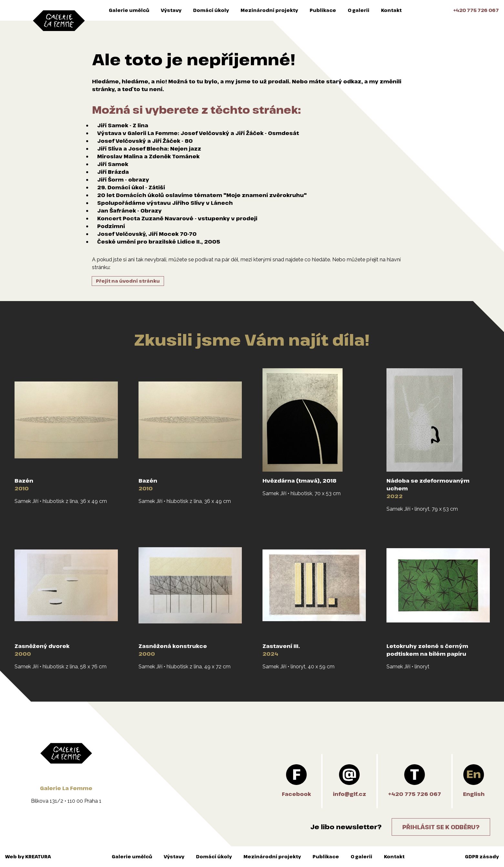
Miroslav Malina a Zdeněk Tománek (148, 156)
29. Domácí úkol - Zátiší (131, 187)
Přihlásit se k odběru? (441, 827)
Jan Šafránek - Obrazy (129, 211)
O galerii (359, 10)
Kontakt (391, 10)
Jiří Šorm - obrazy (123, 180)
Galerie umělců (129, 10)
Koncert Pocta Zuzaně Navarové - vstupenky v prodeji (177, 218)
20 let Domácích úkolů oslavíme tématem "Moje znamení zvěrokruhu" (202, 195)
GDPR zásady (482, 857)
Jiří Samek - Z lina (123, 125)
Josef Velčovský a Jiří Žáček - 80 (145, 141)
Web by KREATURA (28, 857)
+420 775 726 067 (476, 10)
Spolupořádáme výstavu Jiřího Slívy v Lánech (165, 203)
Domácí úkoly (211, 10)
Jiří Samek (113, 164)
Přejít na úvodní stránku (128, 281)
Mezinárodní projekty (269, 10)
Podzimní (111, 226)
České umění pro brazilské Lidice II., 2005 (159, 242)
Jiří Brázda (113, 172)
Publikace (323, 10)
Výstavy (171, 10)
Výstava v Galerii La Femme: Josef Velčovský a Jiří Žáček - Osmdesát (198, 133)
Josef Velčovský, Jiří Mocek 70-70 (147, 234)
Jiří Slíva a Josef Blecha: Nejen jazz (149, 149)
